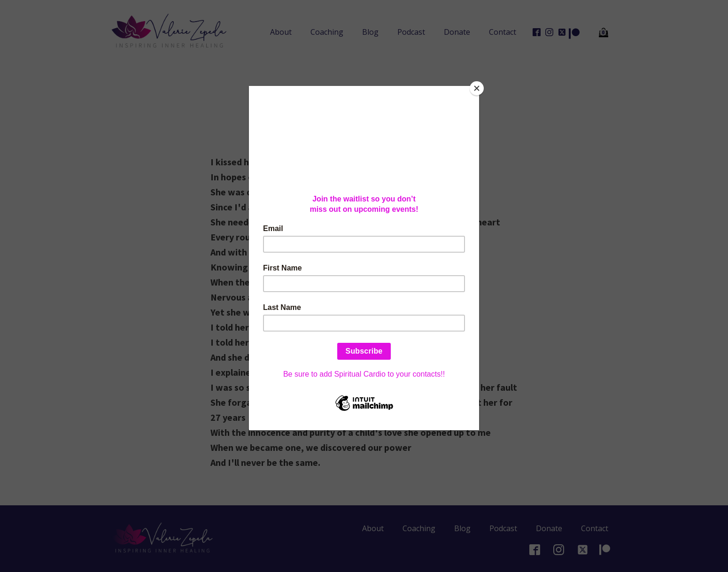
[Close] (477, 88)
